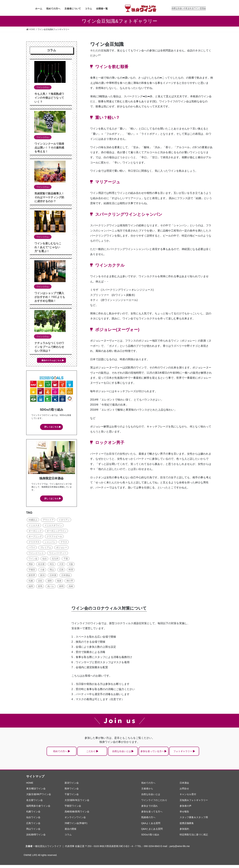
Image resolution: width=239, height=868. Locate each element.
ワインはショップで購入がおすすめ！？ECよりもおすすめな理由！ (50, 297)
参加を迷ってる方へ (152, 815)
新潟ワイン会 (72, 786)
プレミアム (46, 548)
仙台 (45, 559)
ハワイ (32, 548)
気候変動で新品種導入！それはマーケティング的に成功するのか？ (49, 197)
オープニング (35, 537)
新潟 (42, 576)
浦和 (50, 581)
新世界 (32, 576)
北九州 (55, 559)
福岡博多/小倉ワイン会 (38, 809)
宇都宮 (32, 570)
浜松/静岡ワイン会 (36, 838)
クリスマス (34, 542)
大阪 (71, 565)
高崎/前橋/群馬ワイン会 (77, 815)
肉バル (51, 587)
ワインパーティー (58, 554)
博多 (31, 565)
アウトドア (48, 520)
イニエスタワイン (53, 526)
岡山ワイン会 (33, 832)
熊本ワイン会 (72, 792)
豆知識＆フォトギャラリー (194, 803)
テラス (64, 542)
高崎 (71, 587)
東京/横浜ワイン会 (36, 792)
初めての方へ (46, 753)
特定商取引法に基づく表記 (194, 838)
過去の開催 (70, 832)
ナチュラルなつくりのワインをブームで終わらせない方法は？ (49, 347)
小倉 (42, 570)
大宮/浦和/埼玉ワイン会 (77, 803)
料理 (71, 570)
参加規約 (184, 832)
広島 (61, 570)
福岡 (31, 587)
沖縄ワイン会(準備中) (76, 826)
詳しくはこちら (51, 427)
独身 (59, 581)
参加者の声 (186, 809)
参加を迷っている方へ (159, 753)
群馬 (40, 587)
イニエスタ (34, 526)
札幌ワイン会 (33, 815)
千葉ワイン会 (72, 797)
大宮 (61, 565)
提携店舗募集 (187, 826)
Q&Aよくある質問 (151, 826)
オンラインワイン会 (75, 820)
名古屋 (41, 565)
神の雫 (70, 581)
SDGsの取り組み (150, 838)
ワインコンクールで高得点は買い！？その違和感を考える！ (49, 148)
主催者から (147, 792)
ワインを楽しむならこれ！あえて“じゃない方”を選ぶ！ (48, 247)
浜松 (40, 581)
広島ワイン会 (33, 826)
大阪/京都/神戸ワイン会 (39, 797)
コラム (68, 838)
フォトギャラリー (197, 753)
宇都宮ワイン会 (73, 809)
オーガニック (35, 531)
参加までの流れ (150, 809)
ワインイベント (36, 554)
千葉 (66, 559)
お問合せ (184, 792)
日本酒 (53, 576)
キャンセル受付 (188, 797)
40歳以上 (33, 520)
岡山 (52, 570)
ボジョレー (62, 548)
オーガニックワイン (57, 531)
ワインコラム (43, 87)
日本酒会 (66, 576)
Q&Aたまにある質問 (152, 832)
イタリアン (64, 520)
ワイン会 (33, 559)
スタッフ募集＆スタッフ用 (194, 820)
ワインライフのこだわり (154, 803)
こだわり (84, 753)
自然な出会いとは (121, 753)
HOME (30, 786)
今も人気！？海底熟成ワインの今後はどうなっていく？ (49, 98)
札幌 (31, 581)
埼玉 (52, 565)
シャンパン (50, 542)
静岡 (61, 587)
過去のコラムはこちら (51, 360)
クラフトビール (54, 537)
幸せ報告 (184, 815)
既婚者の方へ (148, 820)
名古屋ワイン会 (34, 803)
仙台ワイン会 (33, 820)
